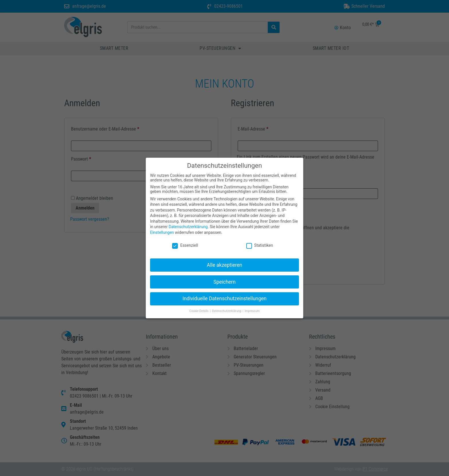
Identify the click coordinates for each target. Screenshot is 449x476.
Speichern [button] (224, 277)
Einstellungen (162, 228)
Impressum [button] (252, 306)
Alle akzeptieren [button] (224, 260)
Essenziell (185, 241)
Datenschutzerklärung (188, 222)
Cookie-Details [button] (199, 306)
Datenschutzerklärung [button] (227, 306)
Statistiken (260, 241)
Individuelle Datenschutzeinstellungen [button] (224, 294)
